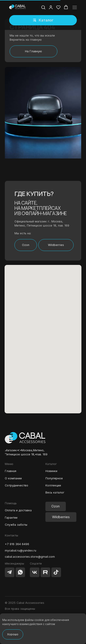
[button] (43, 20)
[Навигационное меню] (75, 7)
